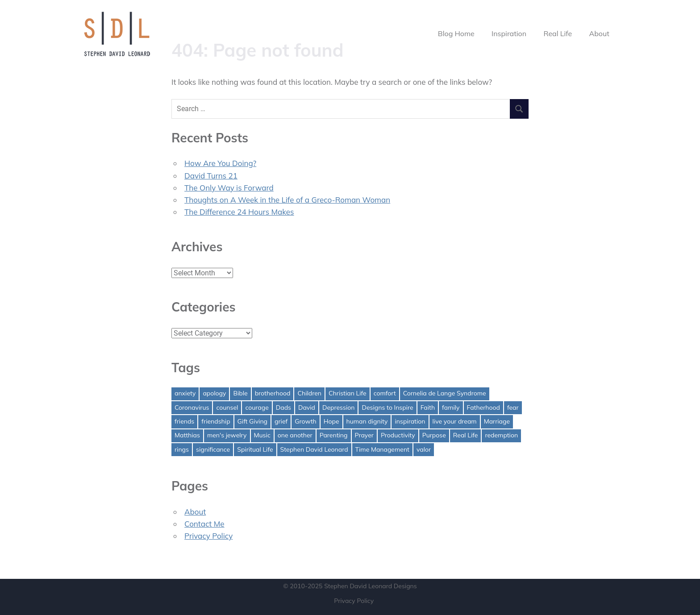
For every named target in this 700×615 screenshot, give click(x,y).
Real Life (558, 33)
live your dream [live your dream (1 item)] (455, 421)
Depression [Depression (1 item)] (339, 407)
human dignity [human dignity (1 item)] (367, 421)
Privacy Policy (208, 536)
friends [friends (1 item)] (184, 421)
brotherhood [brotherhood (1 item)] (273, 393)
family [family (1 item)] (451, 407)
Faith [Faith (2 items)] (428, 407)
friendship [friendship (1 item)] (216, 421)
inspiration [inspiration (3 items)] (410, 421)
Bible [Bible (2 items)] (240, 393)
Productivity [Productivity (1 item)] (398, 435)
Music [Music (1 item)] (262, 435)
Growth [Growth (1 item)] (306, 421)
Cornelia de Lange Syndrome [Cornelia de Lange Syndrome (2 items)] (445, 393)
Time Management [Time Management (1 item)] (382, 449)
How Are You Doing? (220, 163)
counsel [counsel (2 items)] (227, 407)
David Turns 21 (211, 176)
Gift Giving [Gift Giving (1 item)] (253, 421)
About (599, 33)
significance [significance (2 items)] (213, 449)
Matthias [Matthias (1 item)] (187, 435)
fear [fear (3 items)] (513, 407)
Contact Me (204, 524)
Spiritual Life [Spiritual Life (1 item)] (255, 449)
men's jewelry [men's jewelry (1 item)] (227, 435)
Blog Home (456, 33)
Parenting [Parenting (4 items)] (334, 435)
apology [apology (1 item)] (214, 393)
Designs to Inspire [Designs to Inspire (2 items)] (387, 407)
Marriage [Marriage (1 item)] (497, 421)
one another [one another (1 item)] (295, 435)
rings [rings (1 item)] (182, 449)
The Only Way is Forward (229, 188)
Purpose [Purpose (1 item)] (434, 435)
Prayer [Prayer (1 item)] (364, 435)
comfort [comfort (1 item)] (385, 393)
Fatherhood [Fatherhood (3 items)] (483, 407)
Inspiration (509, 33)
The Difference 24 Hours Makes (239, 212)
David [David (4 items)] (307, 407)
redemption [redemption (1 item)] (501, 435)
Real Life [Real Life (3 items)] (466, 435)
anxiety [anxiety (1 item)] (185, 393)
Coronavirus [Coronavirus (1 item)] (192, 407)
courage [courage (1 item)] (257, 407)
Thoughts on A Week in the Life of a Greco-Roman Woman (287, 200)
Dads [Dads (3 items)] (283, 407)
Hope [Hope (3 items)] (331, 421)
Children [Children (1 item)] (309, 393)
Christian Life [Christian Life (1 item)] (348, 393)
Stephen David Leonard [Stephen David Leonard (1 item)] (314, 449)
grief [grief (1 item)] (281, 421)
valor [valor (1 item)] (424, 449)
